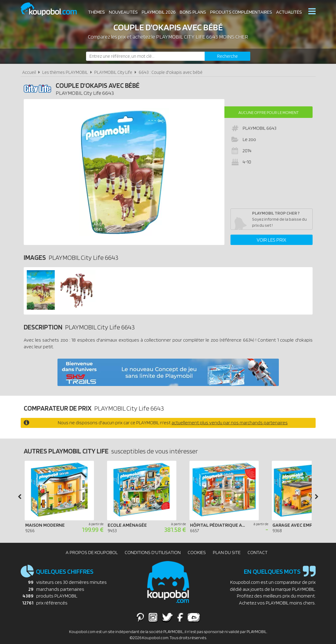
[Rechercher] (227, 56)
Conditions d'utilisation (153, 552)
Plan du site (227, 552)
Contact (258, 552)
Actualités (289, 12)
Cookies (197, 552)
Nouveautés (123, 12)
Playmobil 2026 (159, 12)
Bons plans (193, 12)
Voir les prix (271, 240)
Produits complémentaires (241, 12)
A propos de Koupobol (92, 552)
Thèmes (96, 12)
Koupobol (53, 9)
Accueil (29, 72)
